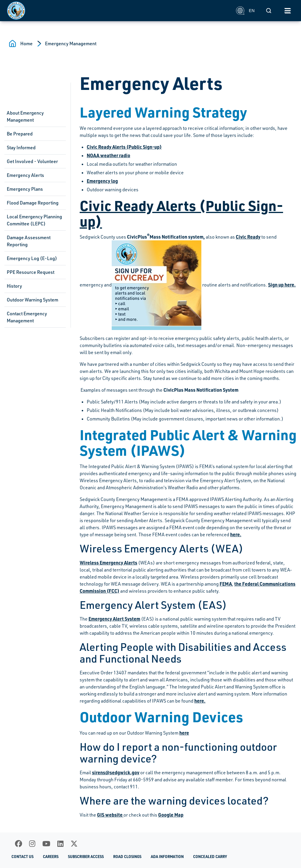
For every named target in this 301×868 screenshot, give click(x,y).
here (184, 733)
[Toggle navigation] (287, 11)
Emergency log (102, 181)
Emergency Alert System (114, 619)
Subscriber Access (86, 857)
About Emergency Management (25, 116)
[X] (74, 844)
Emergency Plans (25, 189)
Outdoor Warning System (32, 300)
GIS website (110, 815)
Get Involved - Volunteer (32, 161)
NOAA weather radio (108, 155)
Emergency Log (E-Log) (32, 258)
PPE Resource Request (31, 272)
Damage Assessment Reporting (29, 241)
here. (236, 534)
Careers (51, 857)
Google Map (171, 815)
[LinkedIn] (60, 844)
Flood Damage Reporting (33, 203)
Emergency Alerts (25, 175)
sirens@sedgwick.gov (116, 772)
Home (26, 43)
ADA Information (167, 857)
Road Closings (127, 857)
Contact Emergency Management (27, 317)
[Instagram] (32, 844)
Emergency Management (71, 43)
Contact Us (22, 857)
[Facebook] (19, 844)
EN (245, 11)
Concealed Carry (210, 857)
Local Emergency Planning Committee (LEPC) (34, 220)
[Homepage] (118, 11)
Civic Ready (248, 237)
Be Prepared (20, 134)
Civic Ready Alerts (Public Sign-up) (124, 147)
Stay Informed (21, 148)
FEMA (226, 584)
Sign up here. (282, 285)
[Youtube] (46, 844)
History (14, 286)
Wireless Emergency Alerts (108, 563)
